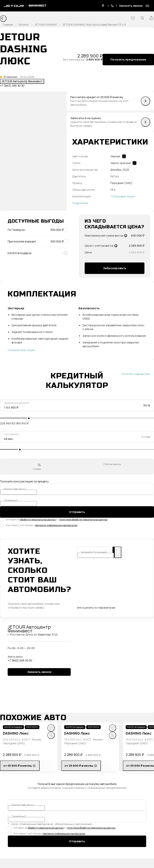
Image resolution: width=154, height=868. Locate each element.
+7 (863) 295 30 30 (12, 86)
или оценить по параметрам (96, 608)
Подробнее (80, 203)
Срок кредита (11, 434)
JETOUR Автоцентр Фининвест (22, 81)
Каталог (24, 25)
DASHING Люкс (16, 733)
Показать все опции (21, 350)
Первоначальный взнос (17, 403)
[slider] (29, 418)
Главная (8, 25)
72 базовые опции (122, 196)
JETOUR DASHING (46, 25)
